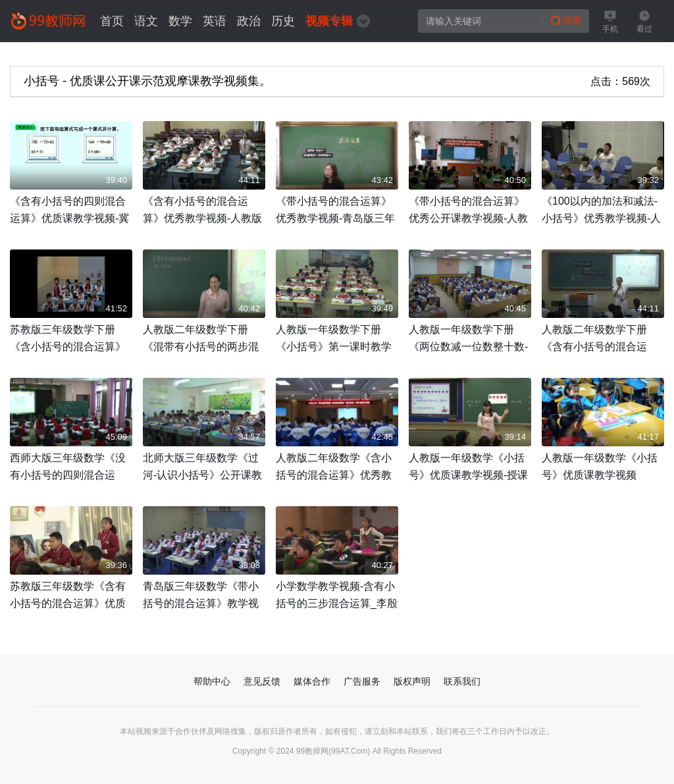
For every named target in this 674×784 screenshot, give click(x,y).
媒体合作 (312, 681)
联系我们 (462, 681)
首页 (112, 21)
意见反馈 (262, 681)
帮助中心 (212, 681)
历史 (283, 21)
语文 (146, 21)
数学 (180, 21)
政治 (249, 21)
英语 (215, 21)
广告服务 (362, 681)
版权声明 (412, 681)
